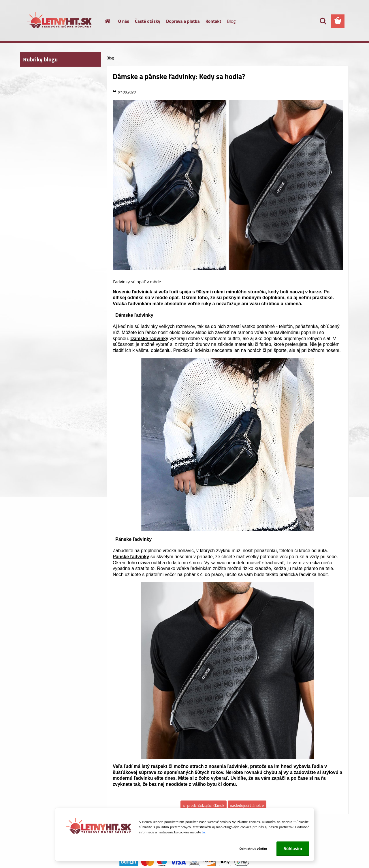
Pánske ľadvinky (131, 557)
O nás (124, 21)
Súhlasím (293, 848)
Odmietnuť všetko (253, 849)
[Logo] (60, 21)
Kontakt (213, 21)
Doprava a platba (183, 21)
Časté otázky (148, 21)
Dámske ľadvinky (149, 339)
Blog (231, 21)
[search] (323, 21)
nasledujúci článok (245, 805)
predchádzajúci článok (205, 805)
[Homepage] (104, 21)
